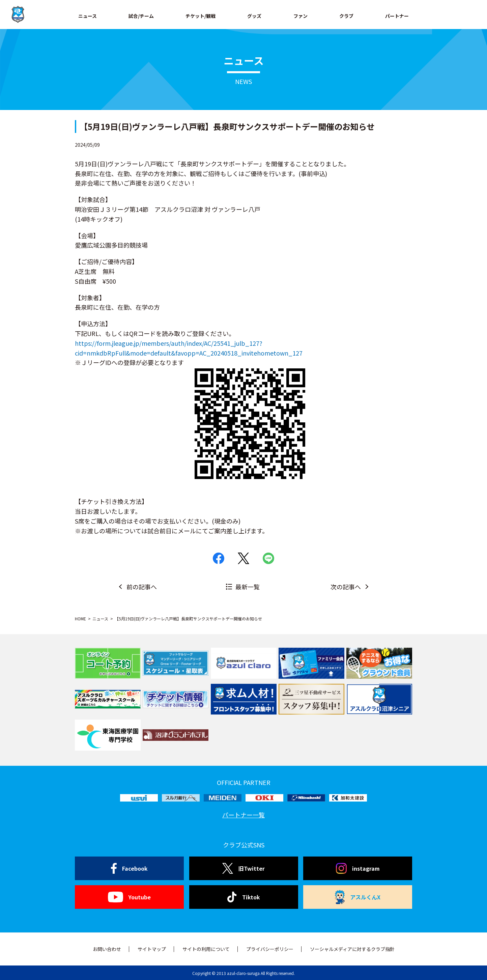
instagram (358, 868)
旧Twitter (243, 868)
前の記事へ (142, 587)
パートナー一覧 (243, 815)
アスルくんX (358, 897)
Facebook (129, 868)
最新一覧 (248, 587)
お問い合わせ (107, 949)
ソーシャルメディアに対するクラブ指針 (352, 949)
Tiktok (244, 897)
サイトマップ (152, 949)
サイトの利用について (206, 949)
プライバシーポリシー (270, 949)
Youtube (129, 897)
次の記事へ (346, 587)
